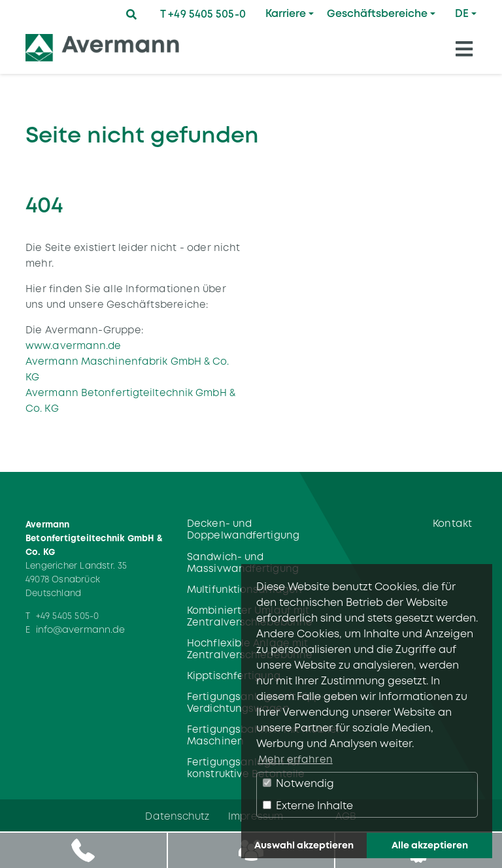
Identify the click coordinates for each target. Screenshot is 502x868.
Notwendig (298, 783)
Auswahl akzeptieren (304, 845)
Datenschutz (177, 816)
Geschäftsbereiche (377, 13)
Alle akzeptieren (430, 845)
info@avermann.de (81, 629)
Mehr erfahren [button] (295, 759)
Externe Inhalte (308, 806)
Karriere (286, 13)
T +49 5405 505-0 (203, 14)
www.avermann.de (74, 345)
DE (462, 13)
